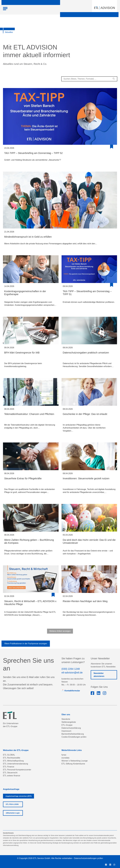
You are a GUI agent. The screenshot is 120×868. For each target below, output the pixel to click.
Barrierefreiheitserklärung (73, 734)
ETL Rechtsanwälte (12, 758)
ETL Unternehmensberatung (15, 764)
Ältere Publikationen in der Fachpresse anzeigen (26, 644)
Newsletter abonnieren (99, 675)
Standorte (66, 719)
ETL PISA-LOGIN (12, 804)
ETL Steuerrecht (10, 773)
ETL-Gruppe (67, 725)
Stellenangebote (69, 722)
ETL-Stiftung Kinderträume (73, 764)
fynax (64, 755)
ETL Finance (9, 767)
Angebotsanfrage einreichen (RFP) (18, 796)
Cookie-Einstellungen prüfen (74, 737)
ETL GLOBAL (9, 755)
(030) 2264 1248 (71, 669)
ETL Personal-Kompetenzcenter (17, 770)
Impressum (66, 731)
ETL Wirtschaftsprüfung (13, 761)
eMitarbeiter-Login (13, 813)
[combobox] (89, 79)
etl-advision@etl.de (72, 673)
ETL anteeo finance (12, 776)
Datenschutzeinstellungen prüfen (88, 858)
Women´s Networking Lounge (75, 761)
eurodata (65, 758)
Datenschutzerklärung (71, 728)
